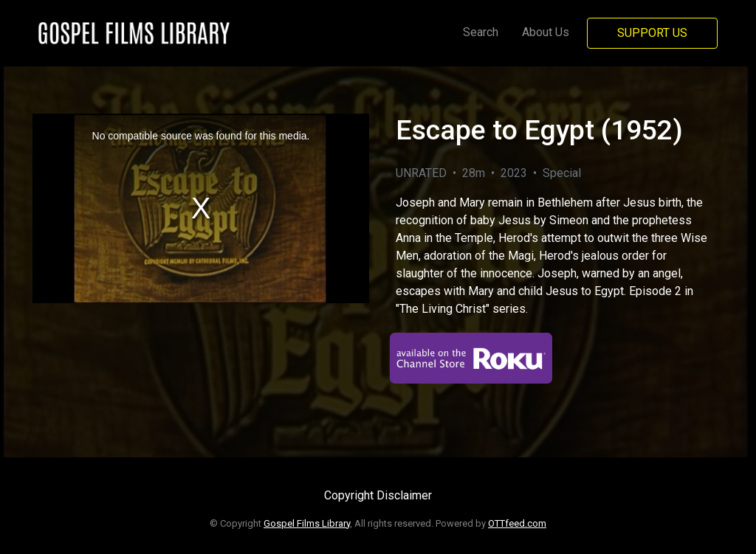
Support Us (652, 33)
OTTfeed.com (517, 523)
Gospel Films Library (307, 523)
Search (481, 32)
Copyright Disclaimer (378, 495)
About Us (546, 32)
